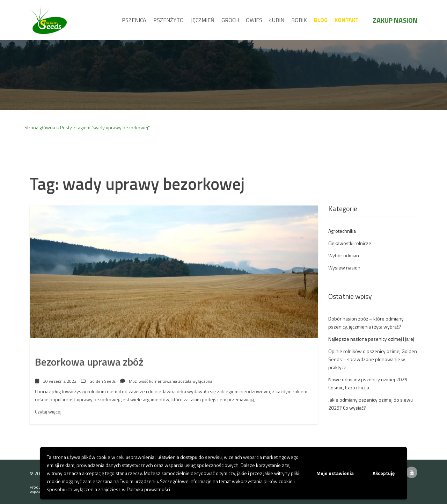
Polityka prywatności (148, 489)
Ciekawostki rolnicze (350, 243)
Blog (321, 20)
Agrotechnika (342, 231)
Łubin (277, 20)
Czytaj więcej (48, 412)
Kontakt (347, 20)
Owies (254, 20)
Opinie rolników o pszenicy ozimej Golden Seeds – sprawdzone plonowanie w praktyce (373, 359)
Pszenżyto (168, 20)
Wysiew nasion (344, 268)
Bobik (299, 20)
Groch (230, 20)
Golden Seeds (102, 381)
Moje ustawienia (335, 473)
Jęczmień (203, 20)
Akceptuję (384, 473)
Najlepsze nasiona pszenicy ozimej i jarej (371, 339)
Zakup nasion (395, 20)
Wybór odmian (344, 255)
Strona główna (40, 127)
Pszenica (134, 20)
